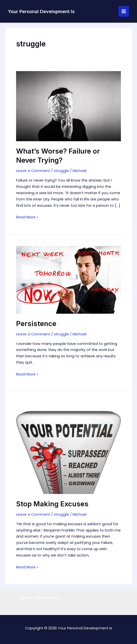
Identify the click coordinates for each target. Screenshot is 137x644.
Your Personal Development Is (41, 11)
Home (25, 598)
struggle (61, 171)
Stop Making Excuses (52, 504)
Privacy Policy (48, 598)
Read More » (27, 217)
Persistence (36, 324)
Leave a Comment (33, 171)
